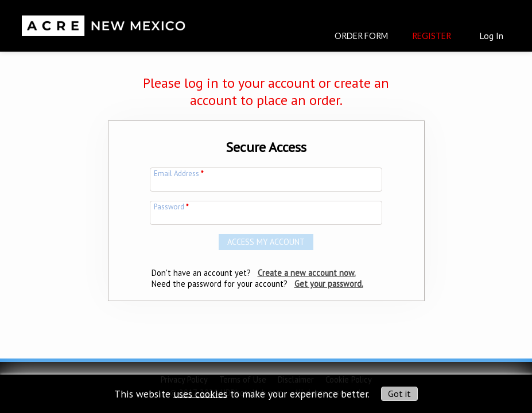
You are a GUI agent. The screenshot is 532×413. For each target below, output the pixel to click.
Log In (491, 36)
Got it (399, 393)
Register (432, 36)
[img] (104, 21)
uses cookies (200, 393)
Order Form (361, 36)
